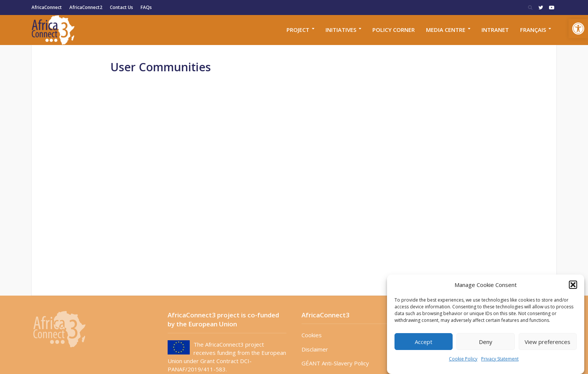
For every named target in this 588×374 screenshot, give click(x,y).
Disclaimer (315, 349)
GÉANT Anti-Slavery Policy (335, 363)
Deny (486, 342)
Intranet (495, 30)
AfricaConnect (47, 7)
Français (533, 30)
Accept (424, 342)
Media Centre (446, 30)
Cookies (312, 335)
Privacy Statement (500, 359)
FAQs (146, 7)
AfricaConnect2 (86, 7)
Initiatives (341, 30)
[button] (578, 29)
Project (298, 30)
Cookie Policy (463, 359)
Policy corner (394, 30)
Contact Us (121, 7)
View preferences (547, 342)
